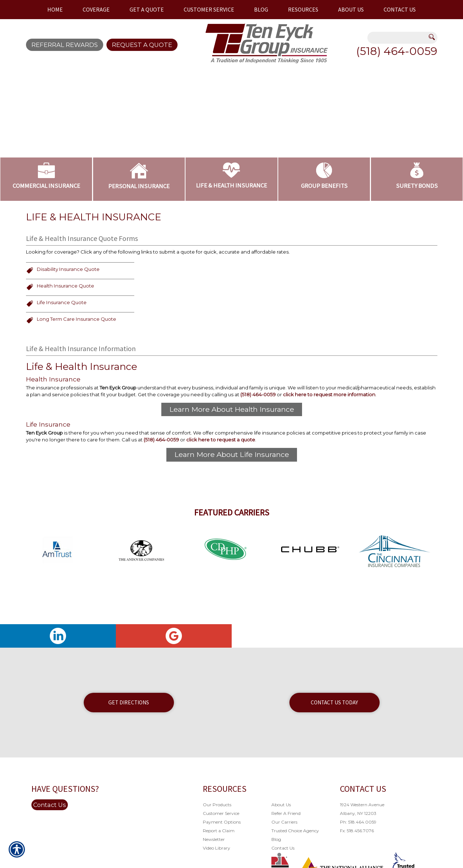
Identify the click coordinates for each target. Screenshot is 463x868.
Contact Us (50, 839)
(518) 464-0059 (397, 51)
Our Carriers (284, 856)
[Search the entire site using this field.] (398, 38)
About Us (281, 839)
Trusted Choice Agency (295, 865)
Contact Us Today (334, 737)
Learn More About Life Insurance (232, 487)
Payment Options (222, 856)
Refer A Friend (286, 848)
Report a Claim (219, 865)
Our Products (217, 839)
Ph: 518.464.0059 (358, 856)
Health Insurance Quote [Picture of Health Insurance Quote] (65, 314)
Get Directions (129, 737)
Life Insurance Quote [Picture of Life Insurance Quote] (62, 331)
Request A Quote (142, 45)
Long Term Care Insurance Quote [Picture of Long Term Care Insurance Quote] (77, 348)
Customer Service (221, 848)
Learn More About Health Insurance (232, 439)
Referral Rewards (65, 45)
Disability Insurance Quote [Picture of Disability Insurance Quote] (68, 298)
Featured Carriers (232, 547)
